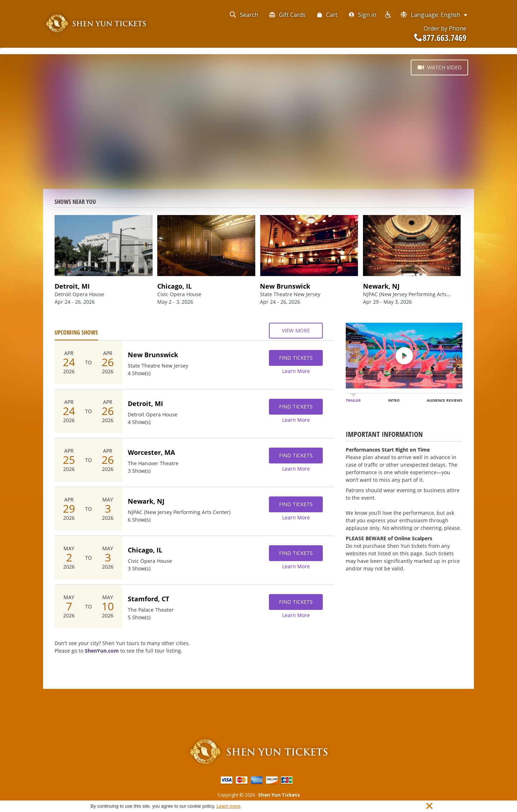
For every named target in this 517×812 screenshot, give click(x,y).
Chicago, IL (145, 550)
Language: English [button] (434, 15)
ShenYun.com (102, 651)
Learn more (228, 806)
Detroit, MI (145, 403)
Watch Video (439, 67)
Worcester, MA (151, 452)
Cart (327, 15)
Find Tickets (296, 358)
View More (296, 331)
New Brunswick (153, 355)
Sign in (362, 15)
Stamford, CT (148, 599)
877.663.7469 (440, 38)
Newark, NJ (146, 501)
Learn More (296, 371)
